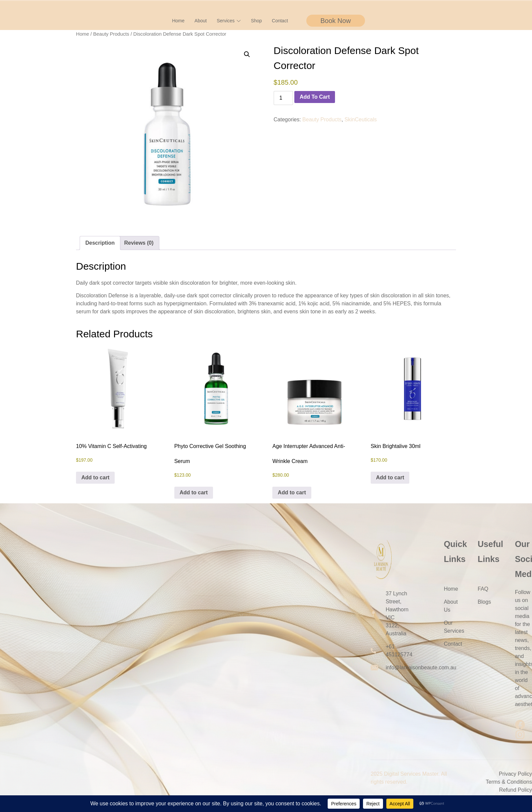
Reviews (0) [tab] (139, 243)
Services (229, 21)
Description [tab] (100, 243)
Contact (280, 21)
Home (178, 21)
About (201, 21)
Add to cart (315, 97)
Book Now (335, 21)
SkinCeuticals (360, 119)
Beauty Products (111, 34)
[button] (247, 54)
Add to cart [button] (95, 477)
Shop (256, 21)
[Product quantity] (283, 98)
